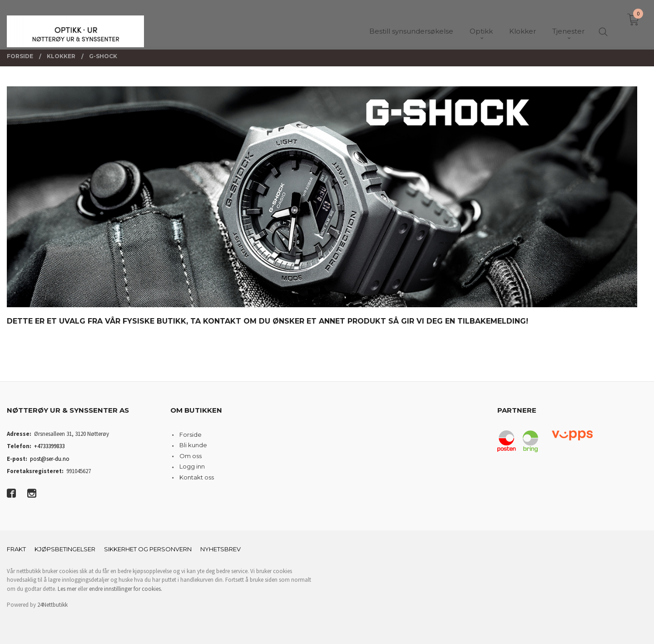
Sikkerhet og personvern (148, 549)
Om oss (191, 456)
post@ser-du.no (50, 459)
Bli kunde (193, 445)
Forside (191, 434)
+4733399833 (49, 446)
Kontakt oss (197, 477)
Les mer (67, 589)
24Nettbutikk (52, 605)
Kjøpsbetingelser (65, 549)
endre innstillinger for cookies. (126, 589)
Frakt (16, 549)
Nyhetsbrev (220, 549)
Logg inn (192, 466)
